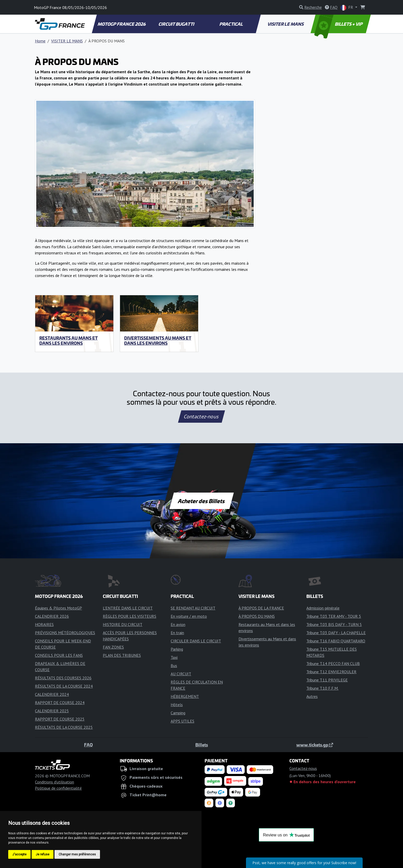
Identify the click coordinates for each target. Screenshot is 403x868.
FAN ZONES (113, 647)
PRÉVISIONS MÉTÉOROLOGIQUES (65, 633)
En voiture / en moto (189, 616)
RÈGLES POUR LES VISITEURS (130, 616)
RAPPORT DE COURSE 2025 (60, 719)
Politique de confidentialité (58, 788)
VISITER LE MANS (286, 24)
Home (40, 41)
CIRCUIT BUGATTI (177, 24)
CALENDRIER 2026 (52, 616)
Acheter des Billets (202, 501)
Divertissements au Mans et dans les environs (158, 340)
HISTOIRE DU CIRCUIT (123, 624)
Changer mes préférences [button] (77, 854)
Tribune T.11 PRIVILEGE (327, 680)
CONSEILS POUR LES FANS (59, 655)
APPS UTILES (182, 721)
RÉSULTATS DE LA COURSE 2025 (64, 727)
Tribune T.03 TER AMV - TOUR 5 (334, 616)
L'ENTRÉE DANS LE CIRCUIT (128, 608)
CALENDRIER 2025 (52, 711)
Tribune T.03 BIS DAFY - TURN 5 (334, 624)
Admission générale (323, 608)
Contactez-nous (201, 417)
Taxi (174, 657)
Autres (312, 696)
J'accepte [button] (19, 854)
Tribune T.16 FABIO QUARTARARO (336, 641)
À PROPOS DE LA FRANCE (261, 608)
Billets (202, 745)
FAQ (88, 745)
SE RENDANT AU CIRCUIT (193, 608)
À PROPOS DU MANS (257, 616)
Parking (177, 649)
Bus (174, 666)
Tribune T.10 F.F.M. (322, 688)
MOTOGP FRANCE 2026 (122, 24)
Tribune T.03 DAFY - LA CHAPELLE (336, 633)
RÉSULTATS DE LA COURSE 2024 (64, 686)
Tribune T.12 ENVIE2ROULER (331, 672)
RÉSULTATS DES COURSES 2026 (63, 678)
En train (177, 633)
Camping (178, 713)
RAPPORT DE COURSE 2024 (60, 703)
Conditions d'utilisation (54, 782)
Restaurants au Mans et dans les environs (68, 340)
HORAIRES (44, 624)
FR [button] (347, 8)
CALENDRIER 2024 (52, 694)
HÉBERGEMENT (185, 696)
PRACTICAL (231, 24)
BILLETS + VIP (339, 24)
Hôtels (177, 705)
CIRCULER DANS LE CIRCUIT (196, 641)
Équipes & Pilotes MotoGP (58, 608)
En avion (178, 624)
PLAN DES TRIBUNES (122, 655)
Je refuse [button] (43, 854)
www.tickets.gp (315, 745)
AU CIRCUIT (181, 674)
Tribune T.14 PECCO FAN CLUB (333, 663)
